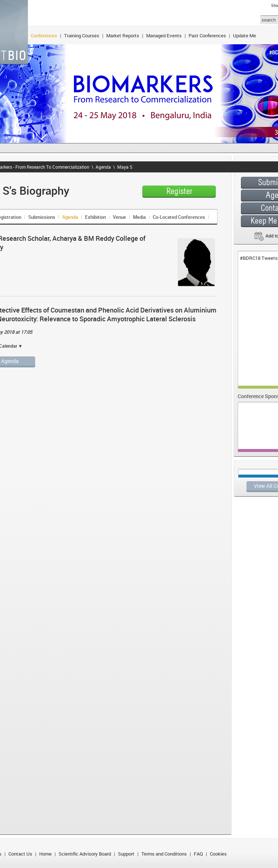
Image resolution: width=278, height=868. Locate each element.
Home (45, 854)
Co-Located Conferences (179, 217)
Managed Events (164, 35)
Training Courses (82, 35)
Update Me (244, 35)
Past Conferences (207, 35)
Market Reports (123, 35)
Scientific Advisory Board (85, 854)
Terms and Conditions (164, 854)
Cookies (218, 854)
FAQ (198, 854)
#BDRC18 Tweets (259, 258)
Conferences (44, 35)
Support (126, 854)
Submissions (42, 217)
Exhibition (95, 217)
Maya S (125, 167)
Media (139, 217)
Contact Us (20, 854)
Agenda (103, 167)
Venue (119, 217)
